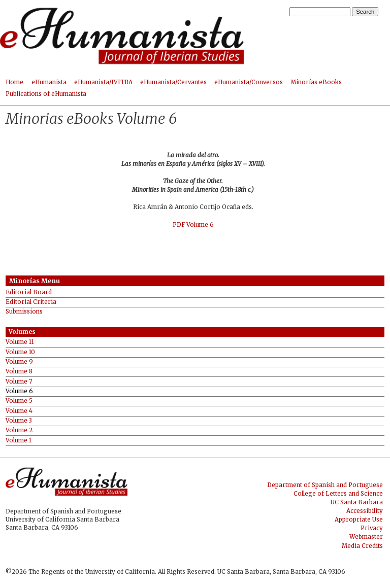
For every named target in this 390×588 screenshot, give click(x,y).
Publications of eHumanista (46, 94)
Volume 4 (19, 411)
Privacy (372, 528)
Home (14, 82)
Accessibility (365, 511)
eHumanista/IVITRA (103, 82)
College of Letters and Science (338, 494)
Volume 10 (20, 352)
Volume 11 (20, 342)
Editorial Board (29, 292)
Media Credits (362, 546)
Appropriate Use (359, 520)
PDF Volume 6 (193, 225)
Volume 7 (19, 382)
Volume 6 (19, 391)
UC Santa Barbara (357, 502)
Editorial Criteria (31, 302)
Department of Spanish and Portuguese (325, 485)
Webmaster (366, 537)
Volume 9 (19, 362)
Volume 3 (19, 421)
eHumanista (49, 82)
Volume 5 (19, 401)
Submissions (24, 312)
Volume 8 (19, 372)
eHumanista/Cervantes (173, 82)
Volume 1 (19, 441)
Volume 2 (19, 430)
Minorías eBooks (316, 82)
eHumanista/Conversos (249, 82)
